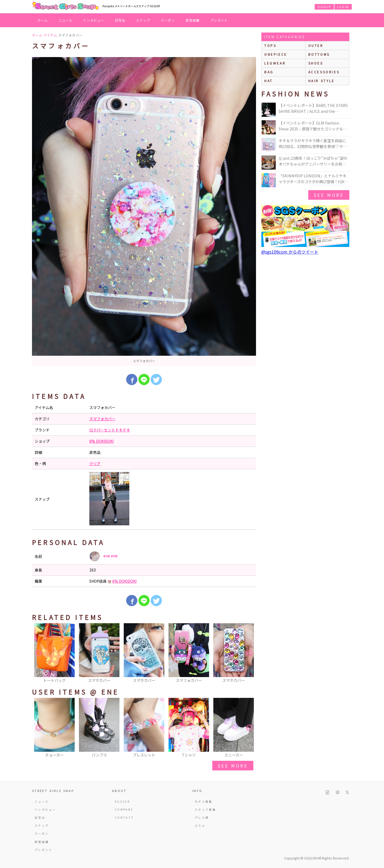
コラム (200, 825)
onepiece (276, 54)
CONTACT (124, 817)
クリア (95, 463)
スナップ (143, 20)
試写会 (120, 20)
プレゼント (219, 20)
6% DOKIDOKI (101, 441)
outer (316, 45)
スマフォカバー (102, 419)
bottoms (319, 54)
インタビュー (93, 20)
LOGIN (343, 7)
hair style (321, 81)
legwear (275, 63)
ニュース (66, 20)
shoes (316, 63)
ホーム (43, 20)
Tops (270, 45)
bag (269, 72)
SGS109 (122, 801)
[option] (144, 211)
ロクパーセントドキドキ (110, 430)
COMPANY (124, 809)
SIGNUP (324, 7)
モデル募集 (204, 801)
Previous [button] (39, 653)
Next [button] (249, 653)
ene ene (103, 556)
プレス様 (202, 817)
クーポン (168, 20)
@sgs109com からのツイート (290, 252)
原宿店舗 (193, 20)
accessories (324, 72)
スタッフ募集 (205, 809)
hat (269, 81)
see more (233, 766)
